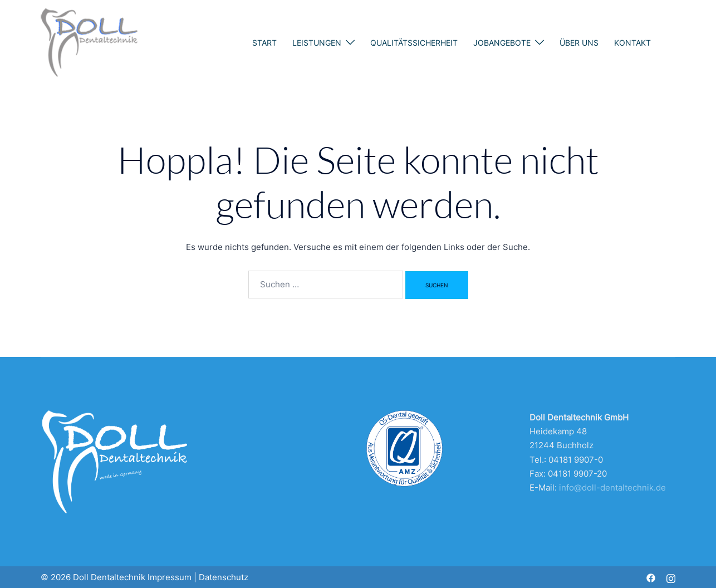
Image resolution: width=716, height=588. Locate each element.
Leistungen (317, 43)
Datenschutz (224, 577)
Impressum (170, 577)
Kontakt (632, 43)
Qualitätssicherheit (414, 43)
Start (264, 43)
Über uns (579, 43)
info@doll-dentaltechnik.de (612, 487)
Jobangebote (502, 43)
